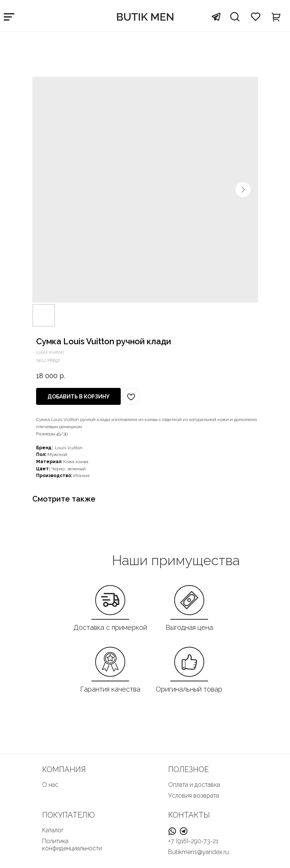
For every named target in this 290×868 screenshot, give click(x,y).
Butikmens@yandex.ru (198, 852)
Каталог (53, 830)
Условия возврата (194, 796)
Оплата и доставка (194, 785)
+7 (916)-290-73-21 (193, 841)
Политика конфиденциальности (72, 845)
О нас (50, 785)
